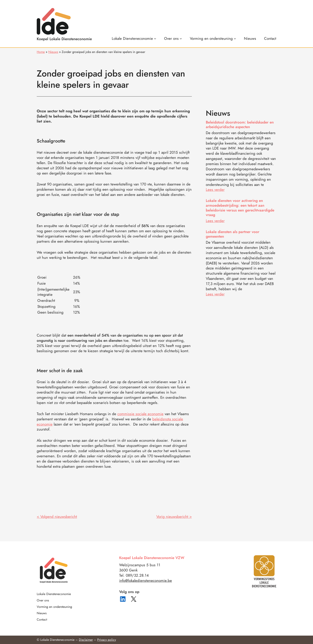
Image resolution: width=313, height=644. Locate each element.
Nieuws (53, 52)
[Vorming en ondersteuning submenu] (213, 39)
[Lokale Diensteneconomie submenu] (134, 39)
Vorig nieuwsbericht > (174, 517)
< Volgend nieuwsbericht (57, 517)
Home (41, 52)
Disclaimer (86, 640)
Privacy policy (107, 640)
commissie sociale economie (140, 414)
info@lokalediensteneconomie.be (146, 581)
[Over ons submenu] (173, 39)
